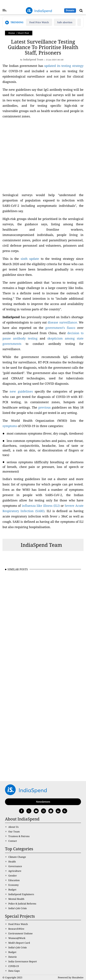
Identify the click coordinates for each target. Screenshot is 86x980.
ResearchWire (16, 929)
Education (14, 880)
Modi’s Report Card (19, 943)
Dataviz (12, 957)
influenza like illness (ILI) (41, 506)
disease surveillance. (63, 322)
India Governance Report (23, 961)
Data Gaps (14, 971)
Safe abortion (65, 22)
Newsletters (43, 802)
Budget (12, 890)
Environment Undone (20, 933)
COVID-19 (14, 966)
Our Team (14, 832)
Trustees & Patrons (19, 836)
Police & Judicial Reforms (22, 904)
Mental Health (16, 899)
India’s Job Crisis (17, 908)
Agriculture (15, 871)
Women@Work (17, 938)
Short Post (23, 33)
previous (44, 407)
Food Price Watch (39, 22)
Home (12, 33)
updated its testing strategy (64, 66)
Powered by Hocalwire (71, 977)
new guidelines (21, 391)
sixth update (30, 259)
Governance (15, 866)
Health (12, 862)
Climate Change (17, 857)
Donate (70, 10)
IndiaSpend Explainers (21, 894)
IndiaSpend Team (41, 545)
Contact (13, 841)
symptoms (10, 426)
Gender (13, 876)
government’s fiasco (60, 328)
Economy (13, 885)
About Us (13, 827)
